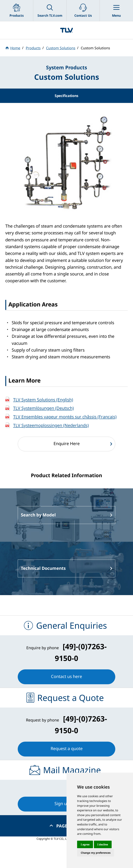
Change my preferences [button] (96, 853)
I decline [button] (103, 844)
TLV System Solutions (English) (43, 400)
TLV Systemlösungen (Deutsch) (43, 408)
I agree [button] (85, 844)
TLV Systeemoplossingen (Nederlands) (51, 425)
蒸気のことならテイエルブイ (66, 30)
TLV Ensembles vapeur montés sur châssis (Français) (65, 417)
